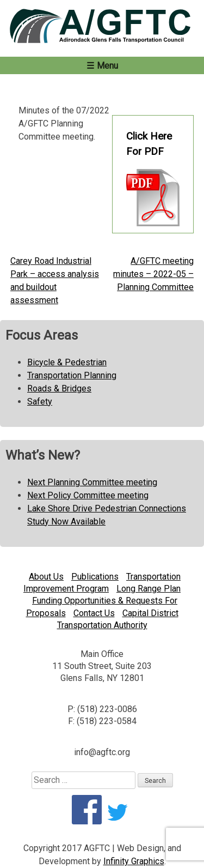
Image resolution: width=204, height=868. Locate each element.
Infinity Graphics (134, 861)
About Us (46, 577)
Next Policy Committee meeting (88, 495)
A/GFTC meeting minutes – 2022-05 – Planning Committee (153, 274)
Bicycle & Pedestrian (67, 362)
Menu (107, 66)
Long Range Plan (149, 589)
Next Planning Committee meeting (92, 482)
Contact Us (94, 613)
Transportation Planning (72, 375)
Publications (95, 577)
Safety (40, 402)
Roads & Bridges (59, 388)
